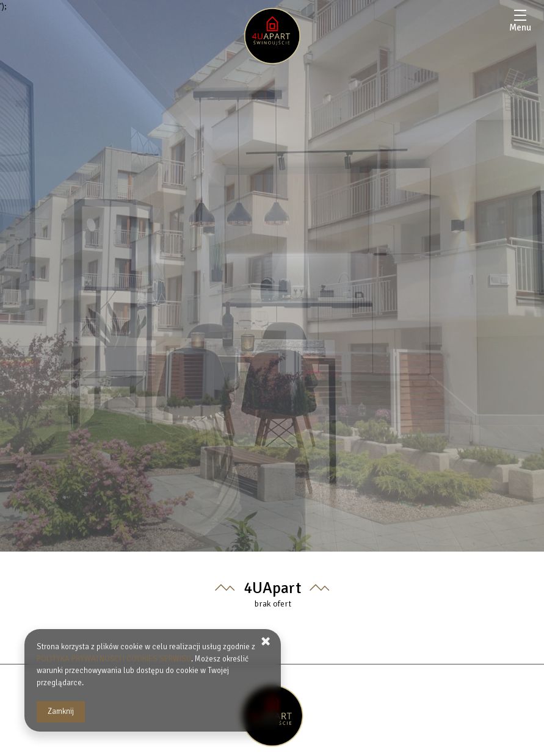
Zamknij (61, 711)
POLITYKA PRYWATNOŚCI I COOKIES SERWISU (114, 659)
